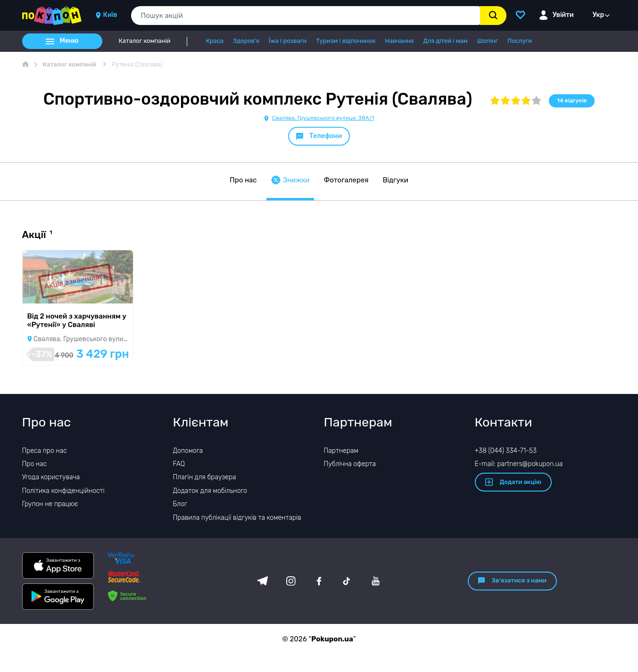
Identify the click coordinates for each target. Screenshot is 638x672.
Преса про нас (45, 451)
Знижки (290, 180)
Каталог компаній (145, 41)
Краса (215, 41)
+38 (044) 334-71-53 (506, 451)
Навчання (399, 41)
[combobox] (305, 16)
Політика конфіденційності (63, 491)
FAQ (179, 464)
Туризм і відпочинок (346, 41)
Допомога (188, 451)
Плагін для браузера (205, 477)
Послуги (520, 41)
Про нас (243, 180)
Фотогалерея (346, 180)
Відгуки (395, 180)
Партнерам (341, 451)
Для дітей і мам (445, 41)
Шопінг (488, 41)
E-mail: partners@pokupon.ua (519, 464)
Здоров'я (246, 41)
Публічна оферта (350, 464)
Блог (180, 504)
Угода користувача (51, 477)
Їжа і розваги (288, 41)
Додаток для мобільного (210, 491)
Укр (599, 15)
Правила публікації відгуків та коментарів (237, 518)
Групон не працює (50, 504)
